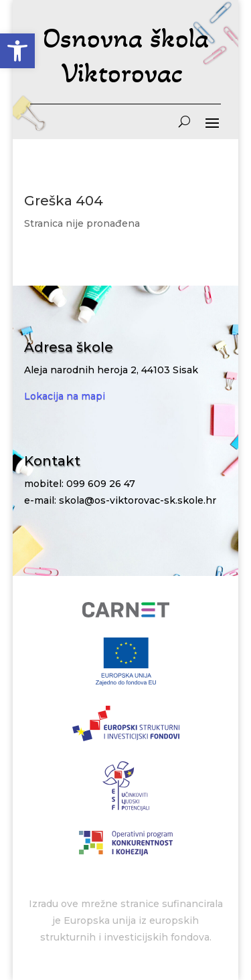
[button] (17, 51)
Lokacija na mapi (65, 396)
